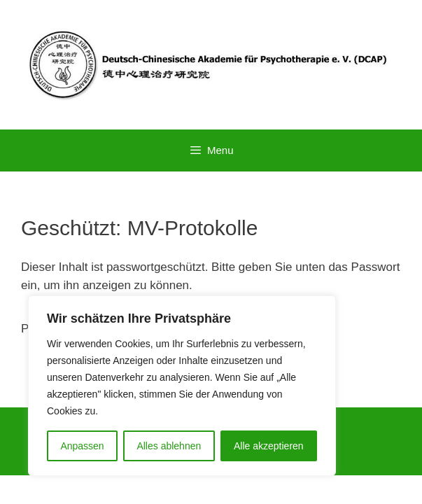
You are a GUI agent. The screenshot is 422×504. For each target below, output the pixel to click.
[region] (182, 386)
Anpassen (82, 446)
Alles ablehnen (169, 446)
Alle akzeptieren (269, 446)
